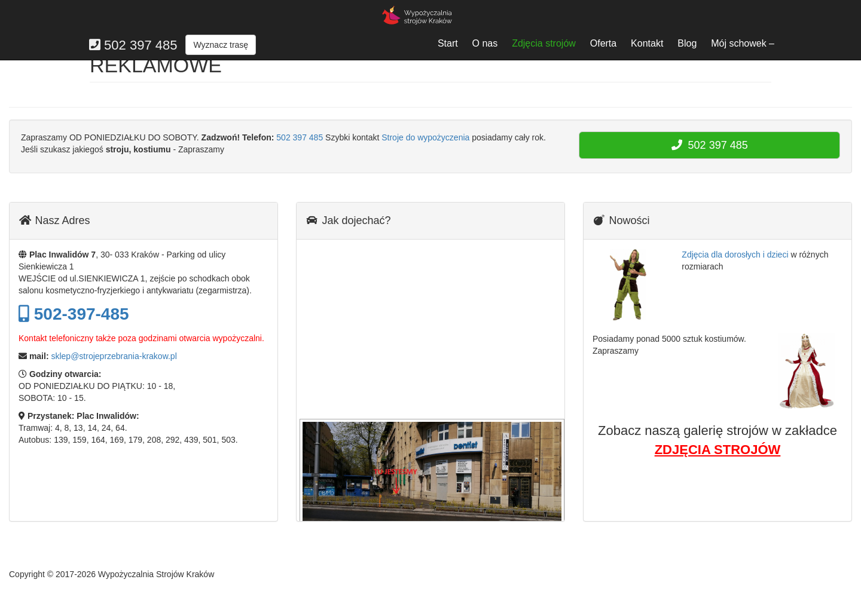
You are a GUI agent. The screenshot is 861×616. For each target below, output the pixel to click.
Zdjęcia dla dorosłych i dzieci (735, 255)
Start (448, 43)
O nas (485, 43)
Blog (687, 43)
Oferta (603, 43)
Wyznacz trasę (221, 45)
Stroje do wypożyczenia (425, 137)
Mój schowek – (743, 43)
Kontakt (647, 43)
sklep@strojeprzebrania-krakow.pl (114, 356)
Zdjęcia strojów (544, 43)
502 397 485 (300, 137)
